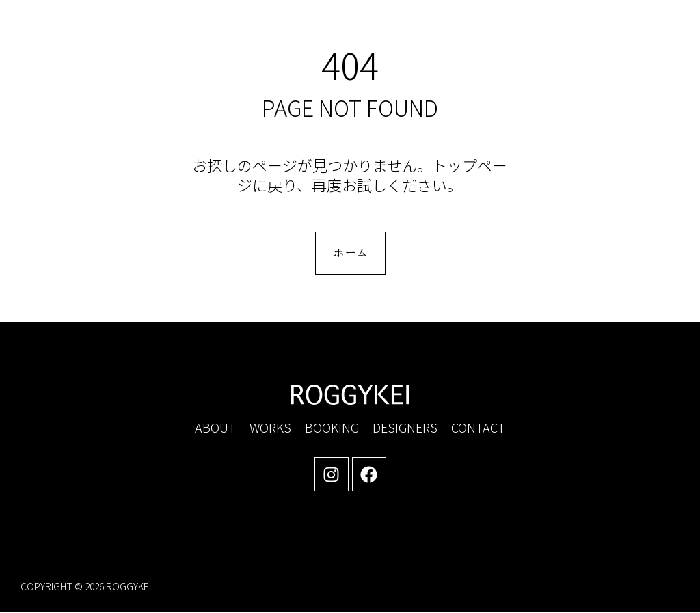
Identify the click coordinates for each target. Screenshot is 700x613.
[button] (563, 35)
